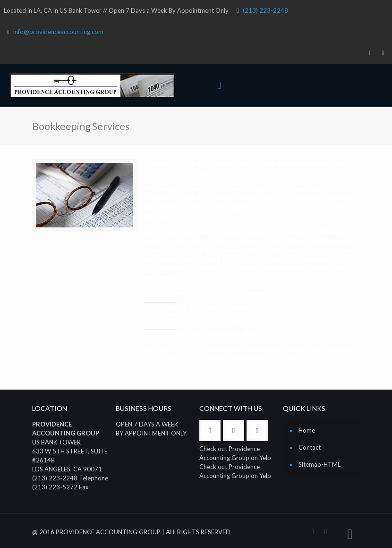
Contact (310, 447)
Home (307, 430)
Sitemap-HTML (320, 464)
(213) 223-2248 (265, 10)
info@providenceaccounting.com (58, 32)
